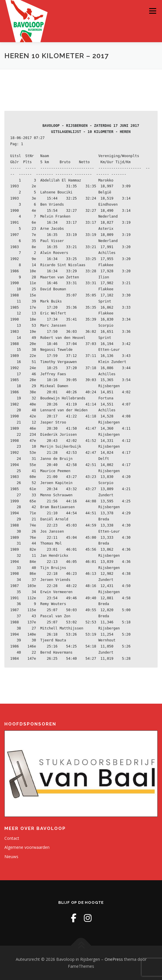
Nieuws (11, 857)
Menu (152, 11)
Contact (12, 838)
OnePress (114, 959)
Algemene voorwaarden (27, 847)
